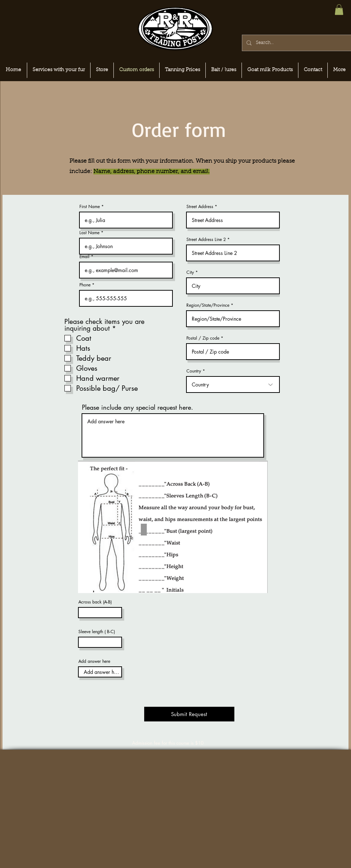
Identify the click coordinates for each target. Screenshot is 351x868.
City (190, 272)
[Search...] (296, 43)
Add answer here (94, 661)
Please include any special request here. (138, 407)
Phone (85, 285)
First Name (90, 207)
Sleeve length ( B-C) (97, 632)
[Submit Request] (189, 714)
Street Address (200, 207)
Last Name (89, 233)
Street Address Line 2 (206, 240)
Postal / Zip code (203, 338)
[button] (339, 10)
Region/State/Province (208, 305)
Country (194, 371)
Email (84, 257)
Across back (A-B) (95, 602)
